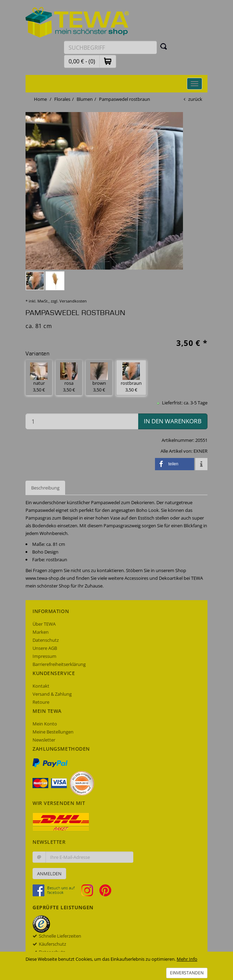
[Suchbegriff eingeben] (110, 47)
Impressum (44, 656)
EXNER (200, 451)
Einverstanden (187, 973)
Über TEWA (44, 624)
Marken (41, 632)
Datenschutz (46, 640)
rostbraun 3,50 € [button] (131, 378)
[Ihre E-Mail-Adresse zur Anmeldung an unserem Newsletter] (89, 857)
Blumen (85, 99)
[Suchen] (164, 46)
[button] (108, 61)
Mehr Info (187, 959)
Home (40, 99)
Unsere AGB (45, 648)
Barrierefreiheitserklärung (59, 664)
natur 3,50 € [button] (39, 378)
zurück (195, 99)
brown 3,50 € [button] (99, 378)
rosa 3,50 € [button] (69, 378)
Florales (62, 99)
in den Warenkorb (173, 421)
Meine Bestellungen (53, 732)
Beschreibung (45, 488)
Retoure (41, 702)
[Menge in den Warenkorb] (82, 421)
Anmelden (49, 874)
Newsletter (44, 740)
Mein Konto (45, 724)
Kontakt (41, 686)
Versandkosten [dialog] (73, 301)
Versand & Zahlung (52, 694)
